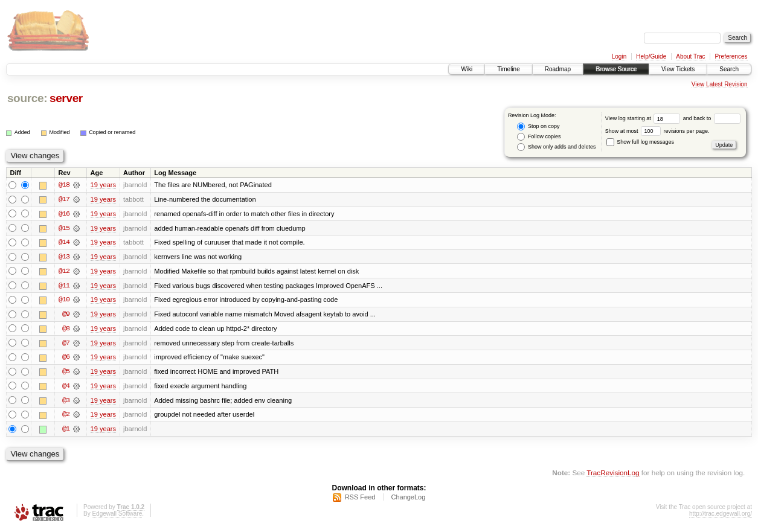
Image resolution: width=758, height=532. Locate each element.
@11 (64, 286)
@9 (66, 315)
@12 (64, 272)
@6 (66, 359)
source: (27, 98)
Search (729, 69)
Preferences (731, 56)
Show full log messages (640, 142)
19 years (103, 185)
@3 (66, 402)
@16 (64, 214)
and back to (712, 118)
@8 (66, 330)
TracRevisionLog (613, 475)
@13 (64, 257)
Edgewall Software (117, 516)
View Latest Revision (720, 84)
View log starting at (644, 118)
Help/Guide (651, 56)
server (66, 98)
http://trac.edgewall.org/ (721, 516)
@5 (66, 373)
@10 (64, 301)
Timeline (508, 69)
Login (619, 56)
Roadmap (558, 69)
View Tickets (678, 69)
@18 (64, 185)
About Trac (690, 56)
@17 (64, 199)
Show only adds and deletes (556, 147)
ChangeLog (408, 499)
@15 (64, 228)
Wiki (467, 69)
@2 (66, 417)
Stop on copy (538, 127)
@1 (66, 431)
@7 (66, 344)
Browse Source (616, 69)
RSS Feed (360, 499)
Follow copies (539, 137)
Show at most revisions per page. (657, 131)
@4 (66, 388)
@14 (64, 243)
